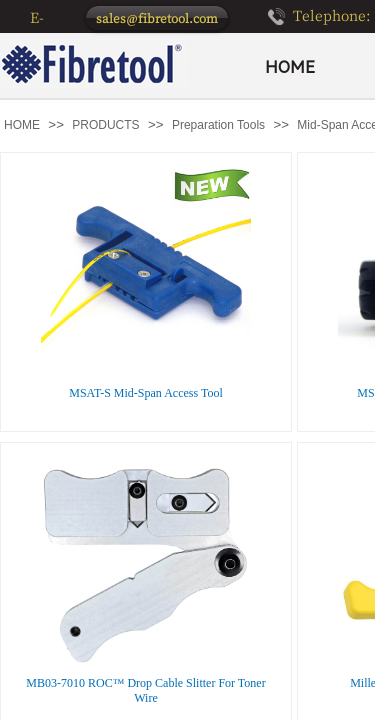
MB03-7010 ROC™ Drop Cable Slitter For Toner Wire (145, 690)
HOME (290, 67)
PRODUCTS (105, 125)
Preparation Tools (218, 125)
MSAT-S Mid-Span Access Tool (146, 393)
